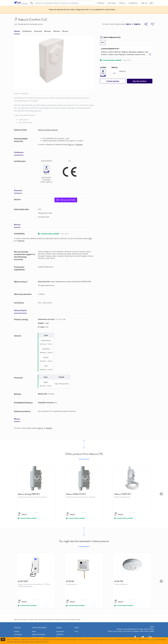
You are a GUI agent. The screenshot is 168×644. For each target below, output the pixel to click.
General (17, 31)
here (151, 640)
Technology (18, 634)
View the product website (48, 130)
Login (151, 3)
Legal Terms (60, 631)
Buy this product (140, 81)
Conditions (60, 634)
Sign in (129, 24)
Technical (57, 31)
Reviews (65, 31)
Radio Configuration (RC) (110, 37)
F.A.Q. (76, 631)
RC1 (103, 42)
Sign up (144, 3)
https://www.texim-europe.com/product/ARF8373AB (71, 282)
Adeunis (123, 71)
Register (137, 24)
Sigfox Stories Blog (38, 634)
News (34, 631)
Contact (17, 631)
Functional (38, 31)
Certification (27, 31)
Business (48, 31)
